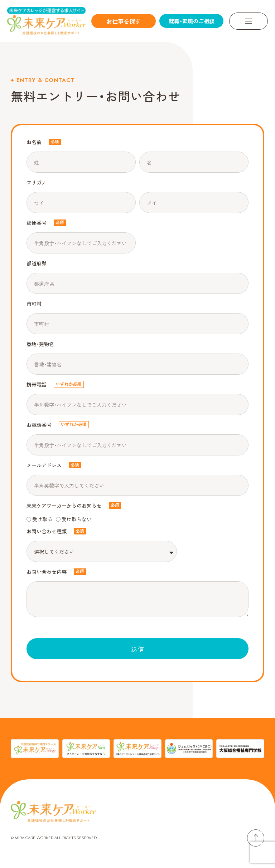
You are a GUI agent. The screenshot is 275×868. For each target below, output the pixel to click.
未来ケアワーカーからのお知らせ (64, 505)
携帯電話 (37, 384)
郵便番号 (37, 223)
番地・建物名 (40, 344)
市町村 (34, 304)
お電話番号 (39, 425)
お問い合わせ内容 (47, 572)
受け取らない (77, 519)
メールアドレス (44, 465)
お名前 (34, 142)
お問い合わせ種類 (47, 531)
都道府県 (37, 263)
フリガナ (37, 182)
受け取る (42, 519)
